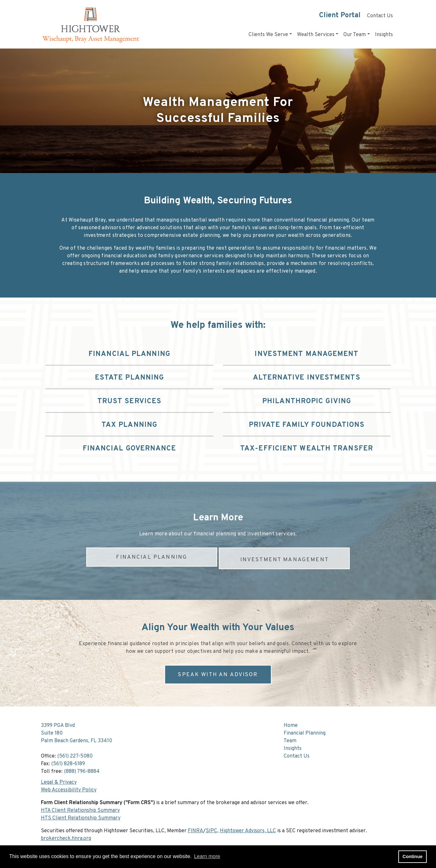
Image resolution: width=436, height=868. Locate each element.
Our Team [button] (355, 35)
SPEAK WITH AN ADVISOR (218, 672)
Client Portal (340, 15)
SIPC (211, 828)
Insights (384, 35)
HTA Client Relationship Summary (80, 808)
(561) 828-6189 (68, 761)
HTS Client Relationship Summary (81, 816)
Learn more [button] (207, 856)
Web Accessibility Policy (69, 788)
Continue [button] (412, 857)
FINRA (195, 828)
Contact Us (380, 16)
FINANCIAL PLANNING (151, 557)
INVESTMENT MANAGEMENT (285, 557)
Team (290, 738)
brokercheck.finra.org (66, 836)
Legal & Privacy (59, 780)
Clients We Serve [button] (268, 35)
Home (291, 723)
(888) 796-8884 (82, 769)
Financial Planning (305, 731)
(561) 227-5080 (75, 754)
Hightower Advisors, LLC (248, 828)
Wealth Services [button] (316, 35)
